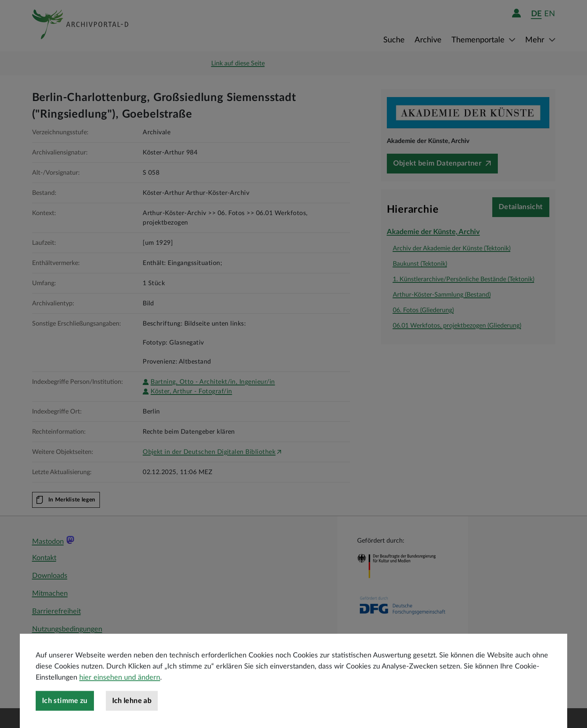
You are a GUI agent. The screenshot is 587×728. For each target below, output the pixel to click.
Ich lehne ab (132, 717)
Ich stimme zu (65, 717)
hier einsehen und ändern (120, 694)
